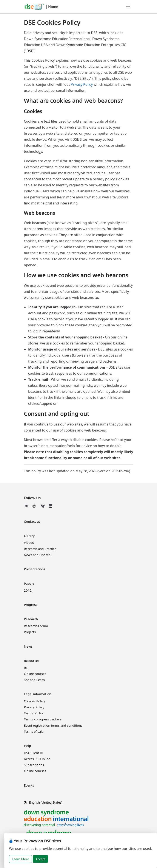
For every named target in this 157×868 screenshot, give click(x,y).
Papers (29, 583)
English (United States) (43, 802)
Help (27, 746)
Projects (30, 632)
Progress (31, 605)
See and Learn (34, 680)
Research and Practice (40, 549)
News (28, 646)
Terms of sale (34, 731)
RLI (26, 668)
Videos (29, 542)
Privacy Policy (82, 84)
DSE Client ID (34, 753)
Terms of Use (34, 713)
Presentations (35, 569)
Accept (40, 859)
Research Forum (36, 626)
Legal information (38, 694)
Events (29, 785)
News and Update (37, 555)
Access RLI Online (37, 759)
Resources (32, 661)
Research (31, 619)
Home (53, 7)
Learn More (20, 859)
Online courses (35, 674)
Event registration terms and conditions (53, 725)
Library (29, 536)
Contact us (32, 521)
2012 (28, 590)
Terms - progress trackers (43, 719)
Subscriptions (34, 765)
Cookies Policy (35, 701)
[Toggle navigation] (128, 7)
